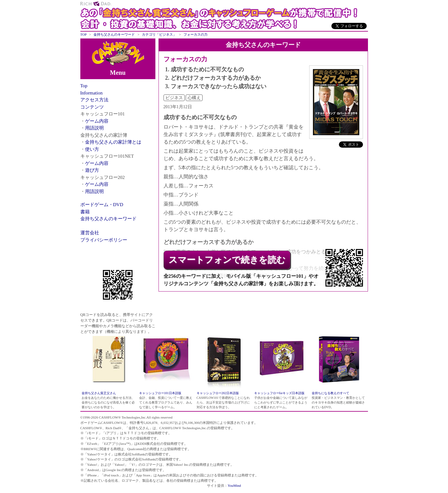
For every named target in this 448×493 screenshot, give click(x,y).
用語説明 (94, 128)
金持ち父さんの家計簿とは (113, 142)
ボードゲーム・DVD (102, 205)
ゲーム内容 (97, 121)
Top (84, 86)
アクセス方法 (94, 100)
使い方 (92, 149)
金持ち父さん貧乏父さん (99, 393)
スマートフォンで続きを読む (227, 260)
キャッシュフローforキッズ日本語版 (279, 393)
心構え (194, 98)
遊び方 (92, 170)
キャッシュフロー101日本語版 (160, 393)
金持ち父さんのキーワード (108, 219)
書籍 (85, 212)
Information (92, 93)
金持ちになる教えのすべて (330, 393)
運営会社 (90, 233)
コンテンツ (92, 107)
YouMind (234, 485)
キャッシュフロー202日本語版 (218, 393)
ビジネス (174, 98)
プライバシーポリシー (104, 240)
